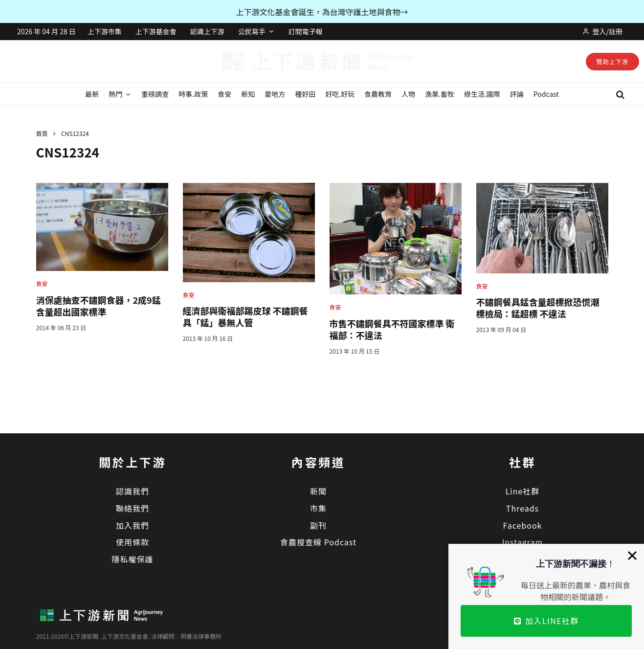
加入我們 (133, 525)
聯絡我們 (133, 508)
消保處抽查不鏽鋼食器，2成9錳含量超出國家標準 (99, 306)
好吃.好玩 (340, 94)
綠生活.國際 (482, 94)
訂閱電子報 (306, 31)
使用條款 (133, 542)
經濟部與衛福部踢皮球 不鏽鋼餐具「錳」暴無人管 (245, 316)
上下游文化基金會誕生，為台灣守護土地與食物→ (322, 12)
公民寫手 (252, 31)
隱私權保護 (132, 559)
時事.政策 (193, 94)
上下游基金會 (156, 31)
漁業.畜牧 (440, 94)
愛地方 (275, 94)
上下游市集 (105, 31)
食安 (224, 94)
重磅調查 (155, 94)
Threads (522, 508)
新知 (248, 94)
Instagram (523, 542)
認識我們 (133, 491)
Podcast (546, 94)
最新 (92, 94)
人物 (408, 94)
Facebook (523, 525)
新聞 (318, 491)
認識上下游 (207, 31)
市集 (318, 508)
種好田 (305, 94)
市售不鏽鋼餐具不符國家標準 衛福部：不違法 (392, 329)
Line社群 (523, 491)
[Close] (632, 556)
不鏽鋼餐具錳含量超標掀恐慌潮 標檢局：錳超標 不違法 (538, 308)
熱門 (115, 94)
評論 (517, 94)
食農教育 (378, 94)
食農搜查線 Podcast (318, 542)
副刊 (318, 525)
